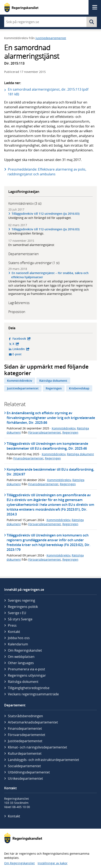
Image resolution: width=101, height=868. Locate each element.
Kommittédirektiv (20, 381)
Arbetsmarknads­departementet (33, 722)
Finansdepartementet (28, 458)
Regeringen (54, 388)
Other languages (21, 663)
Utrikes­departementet (25, 778)
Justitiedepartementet (51, 38)
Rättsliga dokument (53, 381)
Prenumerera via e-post (26, 669)
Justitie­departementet (25, 741)
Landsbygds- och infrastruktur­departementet (44, 760)
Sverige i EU (17, 613)
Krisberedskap (79, 388)
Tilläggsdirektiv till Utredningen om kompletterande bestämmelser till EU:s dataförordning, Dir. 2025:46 (47, 446)
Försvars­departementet (27, 735)
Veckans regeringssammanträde (33, 694)
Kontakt (14, 632)
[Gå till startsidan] (21, 7)
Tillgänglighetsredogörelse (29, 688)
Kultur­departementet (25, 753)
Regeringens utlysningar (27, 675)
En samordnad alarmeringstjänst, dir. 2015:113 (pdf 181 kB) (48, 92)
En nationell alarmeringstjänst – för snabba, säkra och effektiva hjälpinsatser (50, 275)
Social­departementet (24, 766)
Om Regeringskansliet (25, 650)
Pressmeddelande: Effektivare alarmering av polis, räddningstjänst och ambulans (47, 172)
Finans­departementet (25, 728)
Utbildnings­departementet (29, 772)
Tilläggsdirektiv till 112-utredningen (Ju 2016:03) (46, 214)
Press (12, 625)
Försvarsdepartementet (45, 432)
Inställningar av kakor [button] (53, 863)
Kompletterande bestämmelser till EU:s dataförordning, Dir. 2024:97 (50, 472)
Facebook (40, 339)
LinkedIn (40, 349)
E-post (33, 354)
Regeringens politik (23, 607)
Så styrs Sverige (20, 619)
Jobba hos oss (19, 638)
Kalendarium (18, 644)
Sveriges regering (22, 600)
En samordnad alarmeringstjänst (31, 245)
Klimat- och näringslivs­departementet (38, 747)
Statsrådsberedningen (25, 716)
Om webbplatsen (21, 657)
